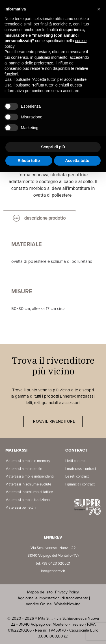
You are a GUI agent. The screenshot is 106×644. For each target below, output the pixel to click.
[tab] (39, 218)
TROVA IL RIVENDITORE (53, 421)
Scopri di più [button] (53, 147)
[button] (99, 9)
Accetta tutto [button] (77, 161)
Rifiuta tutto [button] (29, 161)
